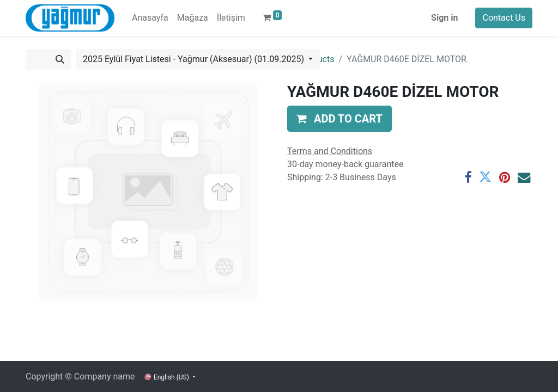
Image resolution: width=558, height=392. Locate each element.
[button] (339, 119)
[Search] (60, 59)
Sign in (444, 18)
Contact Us (504, 18)
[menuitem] (150, 18)
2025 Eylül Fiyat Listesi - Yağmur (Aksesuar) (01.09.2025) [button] (195, 59)
